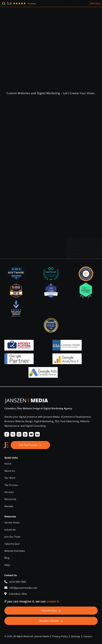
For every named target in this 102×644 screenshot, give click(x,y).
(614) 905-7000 (18, 582)
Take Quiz (95, 3)
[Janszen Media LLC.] (26, 400)
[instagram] (19, 434)
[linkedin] (37, 434)
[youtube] (31, 434)
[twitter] (13, 434)
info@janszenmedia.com (23, 588)
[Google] (25, 434)
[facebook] (7, 434)
